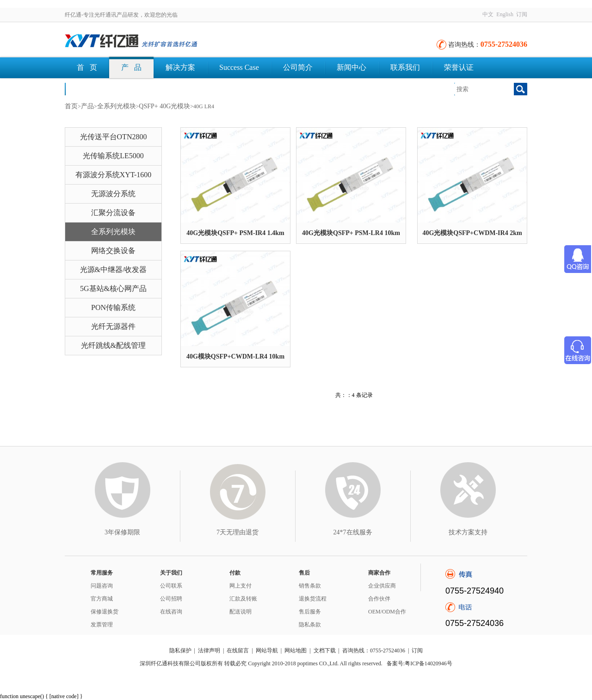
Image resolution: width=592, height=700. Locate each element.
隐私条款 (310, 625)
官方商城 (102, 599)
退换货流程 (313, 599)
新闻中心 (351, 67)
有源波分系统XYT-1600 (114, 175)
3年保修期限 (122, 532)
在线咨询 (171, 612)
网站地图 (296, 650)
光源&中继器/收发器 (114, 269)
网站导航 (267, 650)
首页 (71, 106)
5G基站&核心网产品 (113, 288)
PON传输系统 (113, 307)
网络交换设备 (113, 251)
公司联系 (171, 586)
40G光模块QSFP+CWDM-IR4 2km (472, 233)
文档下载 (92, 89)
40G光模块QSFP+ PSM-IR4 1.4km (235, 233)
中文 (488, 14)
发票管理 (102, 625)
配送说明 (240, 612)
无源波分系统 (113, 194)
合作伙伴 (379, 599)
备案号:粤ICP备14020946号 (419, 663)
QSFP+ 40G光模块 (164, 106)
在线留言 (238, 650)
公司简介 (298, 67)
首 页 (87, 67)
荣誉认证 (459, 67)
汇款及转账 (243, 599)
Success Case (239, 67)
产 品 (131, 67)
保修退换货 (105, 612)
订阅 (522, 14)
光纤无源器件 (113, 326)
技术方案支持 (468, 532)
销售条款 (310, 586)
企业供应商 (382, 586)
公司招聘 (171, 599)
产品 (87, 106)
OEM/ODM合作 (387, 612)
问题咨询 (102, 586)
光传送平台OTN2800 (114, 137)
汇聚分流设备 (113, 213)
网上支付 (240, 586)
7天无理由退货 (237, 532)
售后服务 (310, 612)
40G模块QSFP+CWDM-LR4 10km (235, 356)
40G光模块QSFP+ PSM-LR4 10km (351, 233)
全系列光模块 (117, 106)
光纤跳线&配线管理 (113, 345)
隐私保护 (180, 650)
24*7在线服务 (353, 532)
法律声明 (209, 650)
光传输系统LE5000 (113, 156)
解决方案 (180, 67)
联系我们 (405, 67)
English (505, 14)
